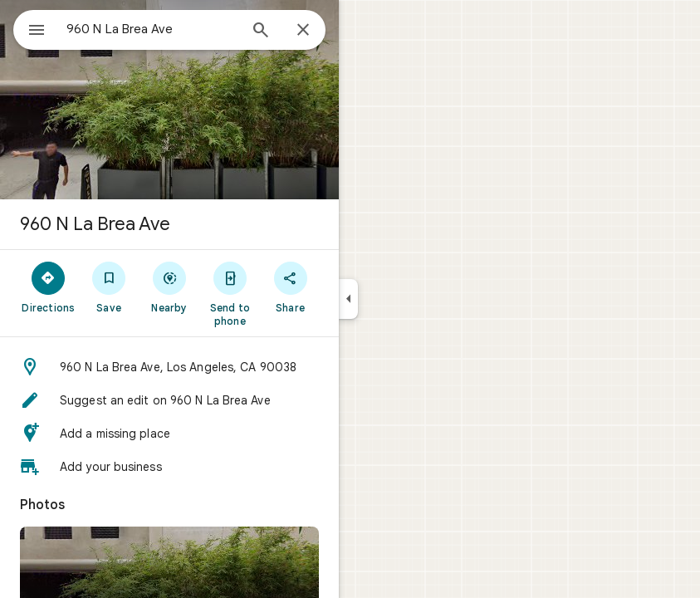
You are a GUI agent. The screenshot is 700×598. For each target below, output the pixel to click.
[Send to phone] (230, 293)
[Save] (109, 287)
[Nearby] (170, 287)
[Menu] (37, 32)
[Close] (303, 31)
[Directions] (49, 287)
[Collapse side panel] (348, 299)
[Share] (290, 287)
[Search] (261, 32)
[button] (169, 367)
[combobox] (152, 29)
